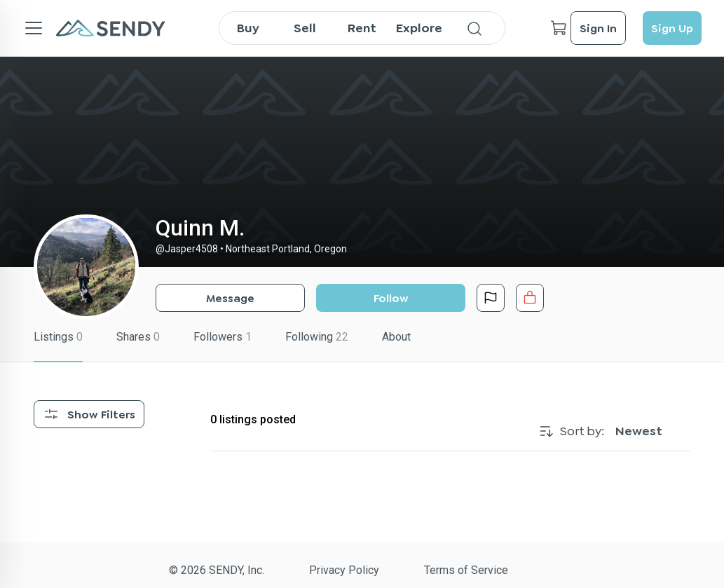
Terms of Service (466, 570)
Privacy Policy (344, 570)
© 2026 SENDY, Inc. (217, 570)
